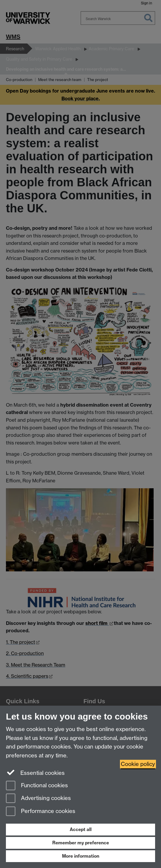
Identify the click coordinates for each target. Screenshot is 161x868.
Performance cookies (41, 812)
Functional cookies (37, 786)
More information (81, 856)
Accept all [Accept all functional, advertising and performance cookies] (81, 829)
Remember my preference (81, 843)
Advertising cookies (38, 799)
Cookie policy (138, 764)
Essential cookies (35, 772)
